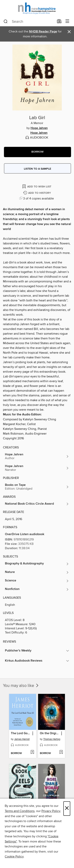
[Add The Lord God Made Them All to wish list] (32, 752)
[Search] (6, 22)
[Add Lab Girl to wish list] (37, 186)
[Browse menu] (67, 21)
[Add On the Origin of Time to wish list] (61, 752)
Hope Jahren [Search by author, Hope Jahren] (39, 128)
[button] (37, 152)
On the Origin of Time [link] (50, 733)
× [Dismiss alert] (69, 32)
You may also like (21, 686)
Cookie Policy (14, 857)
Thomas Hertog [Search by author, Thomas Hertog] (52, 739)
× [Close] (67, 809)
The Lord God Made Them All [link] (21, 733)
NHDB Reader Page (43, 32)
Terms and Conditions (20, 811)
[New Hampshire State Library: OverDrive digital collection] (37, 8)
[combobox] (29, 22)
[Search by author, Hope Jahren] (37, 456)
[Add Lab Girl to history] (37, 193)
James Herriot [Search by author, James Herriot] (22, 739)
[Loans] (59, 22)
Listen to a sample (37, 169)
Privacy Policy (51, 811)
